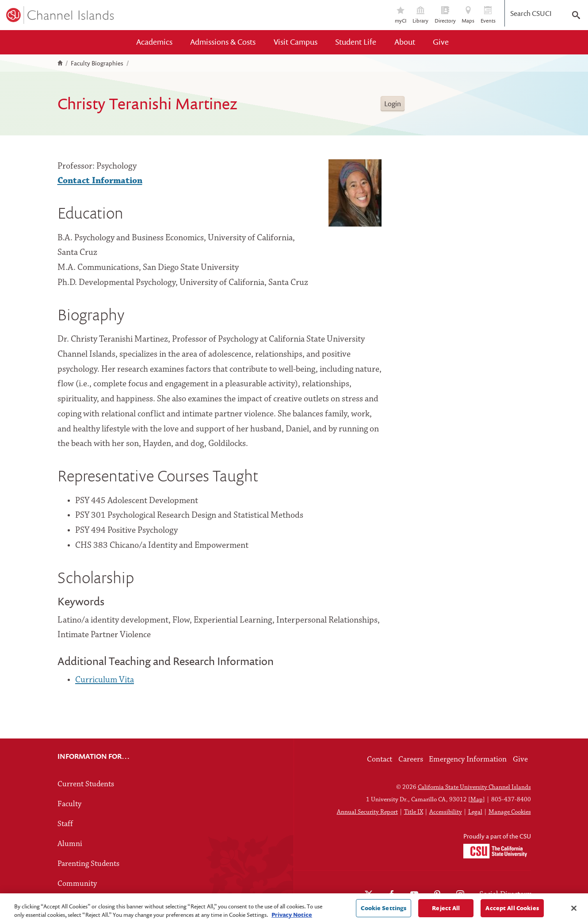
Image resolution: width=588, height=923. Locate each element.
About (405, 42)
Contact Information (100, 181)
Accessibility (446, 812)
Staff (65, 824)
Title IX (414, 812)
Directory (445, 15)
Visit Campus (296, 42)
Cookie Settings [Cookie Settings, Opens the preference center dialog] (384, 911)
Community (77, 884)
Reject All (446, 911)
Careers (411, 760)
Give (441, 42)
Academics (154, 42)
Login (393, 104)
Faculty (69, 804)
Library (420, 15)
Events (488, 15)
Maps (468, 15)
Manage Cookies (510, 812)
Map (477, 800)
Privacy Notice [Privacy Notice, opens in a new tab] (292, 917)
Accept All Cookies (512, 911)
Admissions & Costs (223, 42)
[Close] (574, 911)
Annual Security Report (367, 812)
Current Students (86, 784)
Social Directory (505, 894)
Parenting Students (88, 864)
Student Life (356, 42)
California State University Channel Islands (474, 787)
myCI (401, 15)
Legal (475, 812)
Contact (380, 760)
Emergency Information (468, 760)
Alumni (70, 844)
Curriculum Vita (105, 680)
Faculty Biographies (97, 63)
